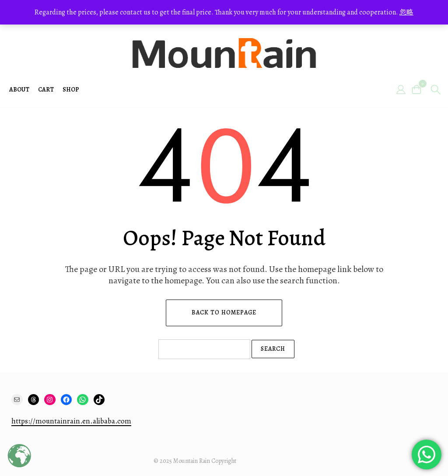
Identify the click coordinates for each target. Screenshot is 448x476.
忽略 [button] (406, 12)
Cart (46, 90)
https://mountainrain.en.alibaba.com (71, 421)
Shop (71, 90)
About (19, 90)
